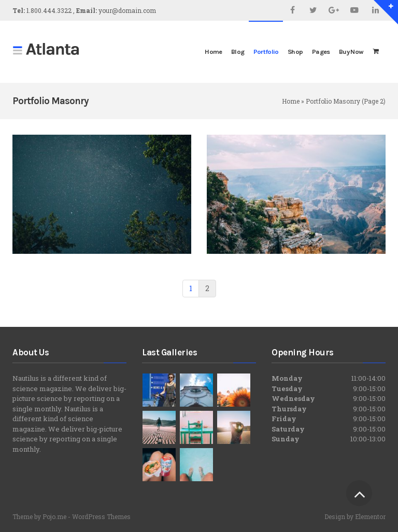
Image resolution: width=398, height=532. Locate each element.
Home (291, 101)
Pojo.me (54, 516)
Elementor (370, 516)
